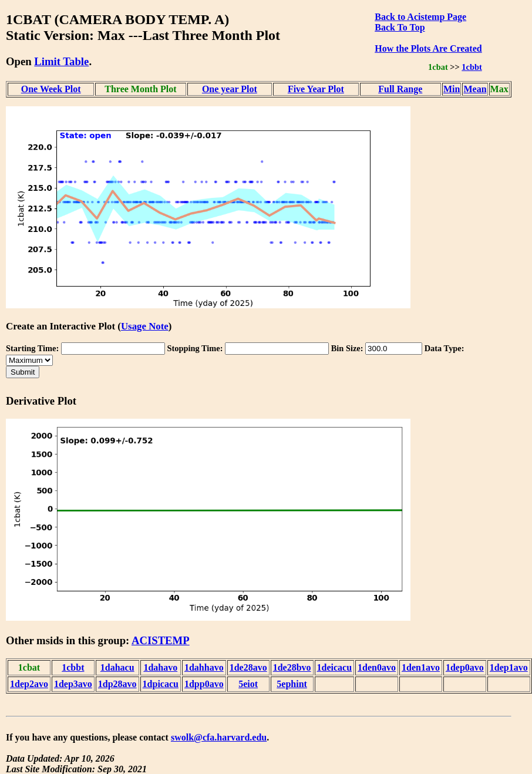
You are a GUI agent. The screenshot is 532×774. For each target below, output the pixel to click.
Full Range (400, 89)
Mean (475, 89)
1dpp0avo (204, 684)
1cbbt (472, 67)
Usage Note (145, 326)
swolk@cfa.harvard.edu (219, 737)
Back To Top (400, 27)
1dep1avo (509, 667)
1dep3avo (73, 684)
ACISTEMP (161, 640)
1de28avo (248, 667)
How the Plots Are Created (428, 48)
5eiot (248, 684)
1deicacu (335, 667)
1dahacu (117, 667)
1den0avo (377, 667)
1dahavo (160, 667)
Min (452, 89)
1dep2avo (29, 684)
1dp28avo (117, 684)
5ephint (292, 684)
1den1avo (421, 667)
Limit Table (61, 61)
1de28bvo (292, 667)
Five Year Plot (316, 89)
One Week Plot (51, 89)
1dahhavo (204, 667)
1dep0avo (465, 667)
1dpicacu (161, 684)
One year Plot (230, 89)
